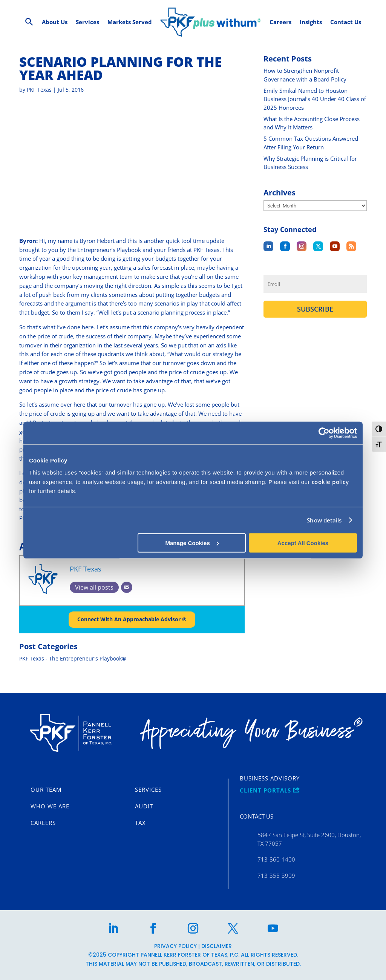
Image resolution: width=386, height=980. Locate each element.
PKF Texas (39, 101)
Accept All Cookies (303, 543)
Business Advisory (270, 779)
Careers (43, 823)
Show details (324, 520)
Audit (144, 806)
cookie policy (330, 481)
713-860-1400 (276, 860)
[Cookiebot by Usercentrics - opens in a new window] (324, 433)
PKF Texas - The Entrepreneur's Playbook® (73, 670)
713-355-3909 (276, 876)
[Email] (127, 599)
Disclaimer (217, 946)
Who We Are (50, 806)
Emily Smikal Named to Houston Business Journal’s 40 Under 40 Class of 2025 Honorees (315, 110)
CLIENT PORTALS (270, 791)
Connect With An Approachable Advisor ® (132, 631)
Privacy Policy (175, 946)
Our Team (46, 790)
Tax (140, 823)
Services (148, 790)
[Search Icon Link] (29, 22)
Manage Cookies (192, 543)
